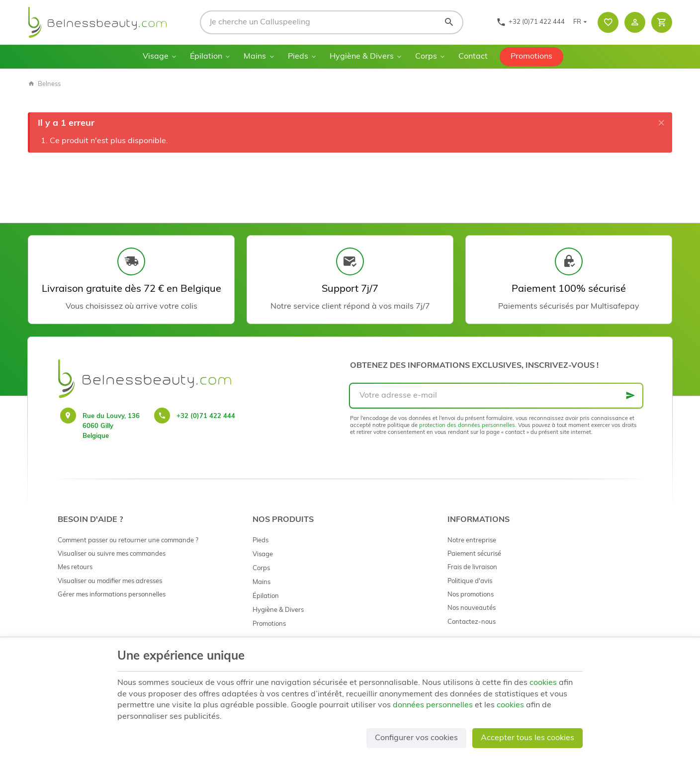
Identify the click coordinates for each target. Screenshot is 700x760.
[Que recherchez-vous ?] (332, 22)
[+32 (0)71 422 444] (530, 22)
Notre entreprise (472, 541)
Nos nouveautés (472, 608)
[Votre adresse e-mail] (496, 396)
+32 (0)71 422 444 (206, 416)
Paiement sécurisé (474, 554)
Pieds (298, 57)
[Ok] (630, 396)
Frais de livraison (472, 567)
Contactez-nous (472, 622)
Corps (426, 57)
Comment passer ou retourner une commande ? (128, 541)
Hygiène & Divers (362, 57)
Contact (473, 57)
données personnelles (433, 705)
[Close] (661, 123)
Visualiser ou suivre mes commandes (112, 554)
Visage (156, 57)
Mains (255, 57)
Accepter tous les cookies (527, 738)
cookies (543, 683)
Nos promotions (471, 595)
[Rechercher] (449, 22)
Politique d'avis (470, 581)
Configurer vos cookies (416, 738)
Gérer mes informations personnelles (112, 595)
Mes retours (75, 567)
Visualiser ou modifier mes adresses (110, 581)
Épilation (206, 57)
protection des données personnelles (467, 426)
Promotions (531, 57)
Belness (44, 84)
